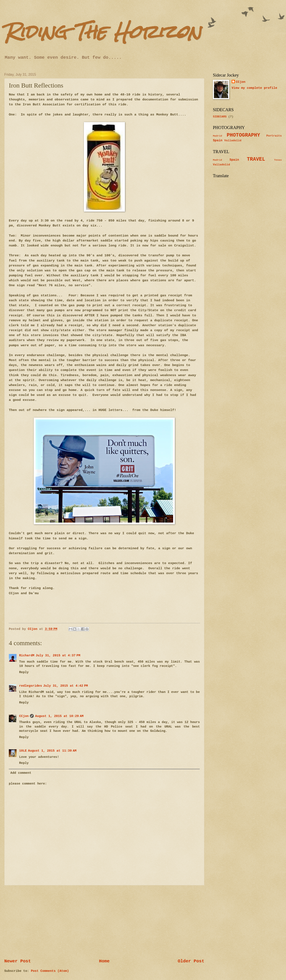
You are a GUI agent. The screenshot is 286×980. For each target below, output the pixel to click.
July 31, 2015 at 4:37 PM (58, 655)
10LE (23, 751)
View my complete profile (254, 88)
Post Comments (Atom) (50, 971)
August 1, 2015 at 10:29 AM (59, 716)
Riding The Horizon (103, 32)
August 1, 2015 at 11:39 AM (52, 751)
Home (104, 961)
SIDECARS (220, 117)
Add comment (21, 773)
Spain (218, 140)
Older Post (191, 961)
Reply (24, 672)
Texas (278, 160)
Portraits (274, 136)
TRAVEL (256, 159)
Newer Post (18, 961)
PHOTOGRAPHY (243, 135)
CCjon (24, 716)
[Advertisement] (104, 922)
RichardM (27, 655)
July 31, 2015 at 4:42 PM (66, 686)
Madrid (217, 136)
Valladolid (233, 141)
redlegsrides (31, 686)
